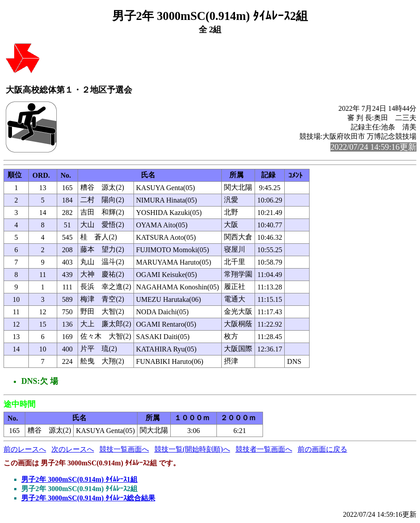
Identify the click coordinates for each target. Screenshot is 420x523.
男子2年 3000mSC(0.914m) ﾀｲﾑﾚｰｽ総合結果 (88, 498)
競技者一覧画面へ (264, 449)
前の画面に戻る (322, 449)
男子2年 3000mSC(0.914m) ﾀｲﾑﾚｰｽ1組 (79, 479)
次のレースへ (73, 449)
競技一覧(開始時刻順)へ (192, 449)
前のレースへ (25, 449)
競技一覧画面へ (124, 449)
